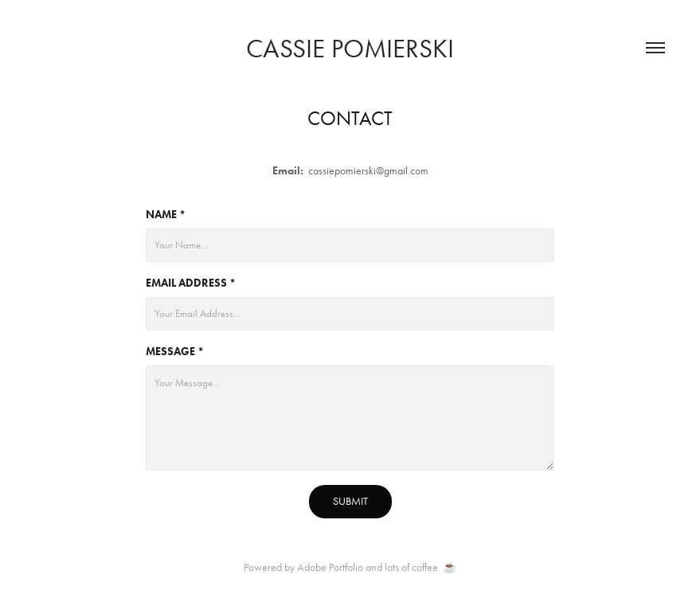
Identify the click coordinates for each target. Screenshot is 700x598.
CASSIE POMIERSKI (350, 48)
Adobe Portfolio (330, 567)
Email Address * (191, 283)
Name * (166, 215)
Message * (175, 352)
